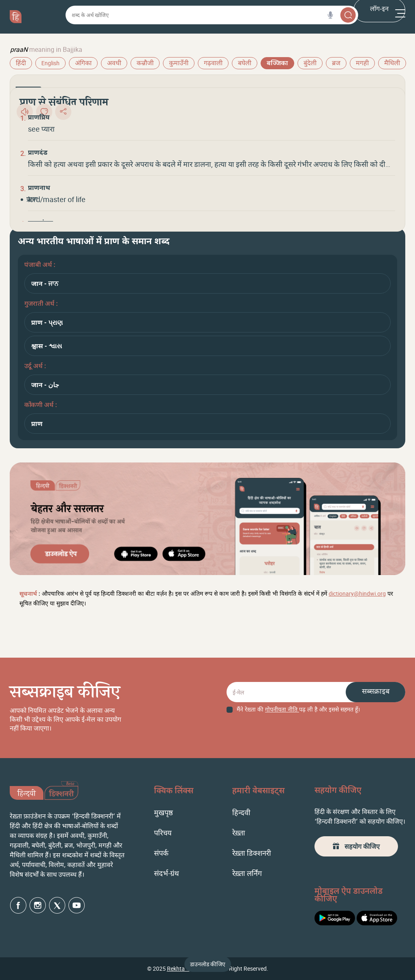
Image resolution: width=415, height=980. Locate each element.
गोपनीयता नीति (282, 710)
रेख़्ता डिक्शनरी (252, 853)
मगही (362, 64)
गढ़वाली (213, 64)
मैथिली (392, 64)
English (50, 63)
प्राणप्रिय (39, 118)
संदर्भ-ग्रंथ (167, 873)
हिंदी (21, 64)
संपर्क (161, 853)
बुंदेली (310, 64)
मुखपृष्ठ (164, 812)
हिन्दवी (241, 812)
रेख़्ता (239, 833)
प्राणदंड (38, 153)
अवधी (114, 64)
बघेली (245, 64)
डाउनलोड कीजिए (208, 964)
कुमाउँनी (179, 64)
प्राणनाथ (39, 189)
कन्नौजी (145, 64)
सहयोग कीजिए (356, 846)
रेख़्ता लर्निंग (247, 873)
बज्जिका (277, 64)
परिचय (163, 833)
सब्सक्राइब (376, 692)
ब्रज (336, 64)
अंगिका (83, 64)
